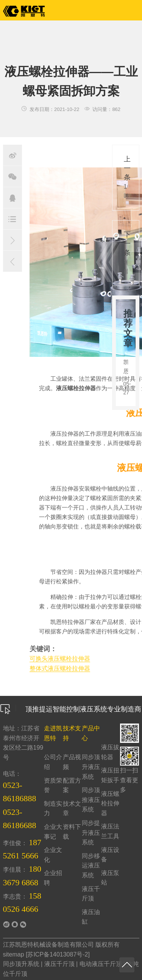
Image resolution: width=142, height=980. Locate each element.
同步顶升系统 (21, 964)
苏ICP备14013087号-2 (58, 954)
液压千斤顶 (59, 964)
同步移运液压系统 (91, 866)
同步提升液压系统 (91, 833)
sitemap (14, 954)
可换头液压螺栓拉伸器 (60, 659)
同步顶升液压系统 (91, 767)
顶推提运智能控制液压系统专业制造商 (71, 709)
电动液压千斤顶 (101, 964)
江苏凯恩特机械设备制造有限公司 (48, 945)
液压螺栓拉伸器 (110, 803)
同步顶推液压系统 (91, 800)
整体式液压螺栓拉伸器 (60, 668)
